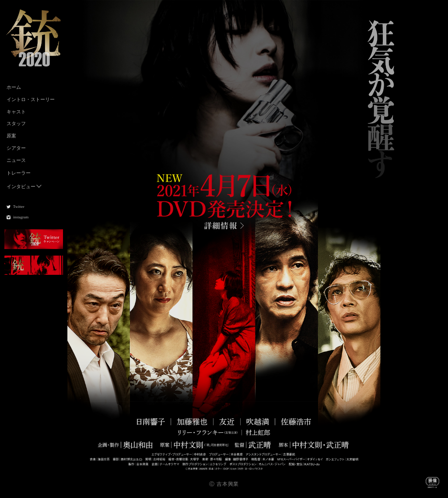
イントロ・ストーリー (31, 99)
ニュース (16, 160)
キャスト (16, 112)
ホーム (14, 87)
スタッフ (16, 123)
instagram (21, 217)
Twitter (19, 207)
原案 (11, 136)
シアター (16, 148)
